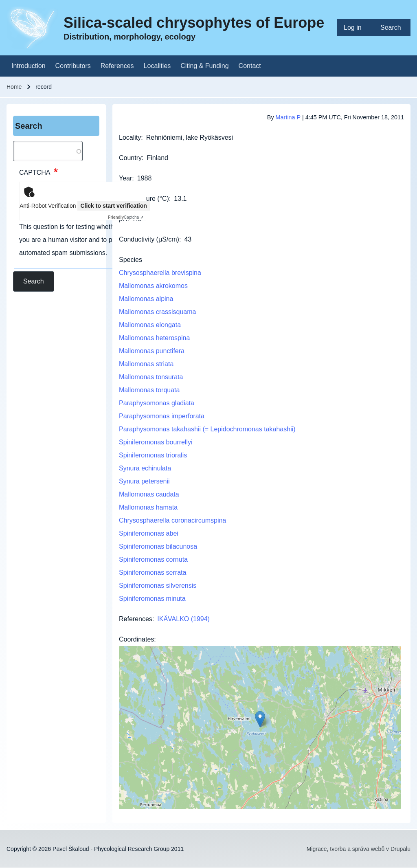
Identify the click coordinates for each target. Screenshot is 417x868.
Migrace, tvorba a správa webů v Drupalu (359, 849)
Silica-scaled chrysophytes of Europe (194, 23)
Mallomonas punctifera (152, 351)
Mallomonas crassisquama (157, 312)
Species (131, 260)
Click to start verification (113, 206)
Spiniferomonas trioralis (153, 455)
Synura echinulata (145, 468)
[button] (260, 719)
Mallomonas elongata (150, 325)
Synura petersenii (144, 481)
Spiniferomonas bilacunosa (158, 546)
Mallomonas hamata (148, 507)
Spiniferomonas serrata (153, 572)
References (136, 619)
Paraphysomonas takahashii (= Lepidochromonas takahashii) (207, 429)
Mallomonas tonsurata (151, 377)
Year (125, 178)
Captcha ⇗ (126, 217)
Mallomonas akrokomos (153, 286)
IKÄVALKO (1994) (183, 619)
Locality (130, 137)
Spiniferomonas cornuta (153, 559)
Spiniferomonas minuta (152, 599)
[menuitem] (356, 28)
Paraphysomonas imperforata (162, 416)
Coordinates (136, 639)
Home (14, 87)
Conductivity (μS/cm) (149, 239)
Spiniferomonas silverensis (158, 586)
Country (130, 158)
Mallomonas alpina (146, 299)
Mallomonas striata (146, 364)
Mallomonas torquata (149, 390)
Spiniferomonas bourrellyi (156, 442)
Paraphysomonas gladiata (157, 403)
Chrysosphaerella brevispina (160, 273)
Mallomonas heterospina (154, 338)
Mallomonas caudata (149, 494)
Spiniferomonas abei (149, 533)
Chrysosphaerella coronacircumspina (172, 520)
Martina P (288, 117)
